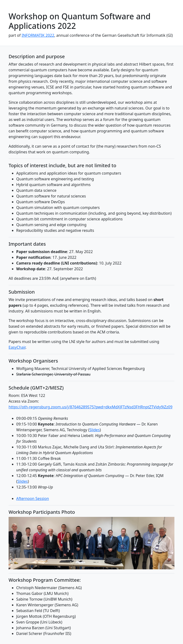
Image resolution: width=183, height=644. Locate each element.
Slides (95, 430)
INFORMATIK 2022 (38, 35)
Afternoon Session (33, 499)
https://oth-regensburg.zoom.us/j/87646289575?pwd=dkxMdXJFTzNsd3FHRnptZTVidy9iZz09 (91, 407)
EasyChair (17, 347)
